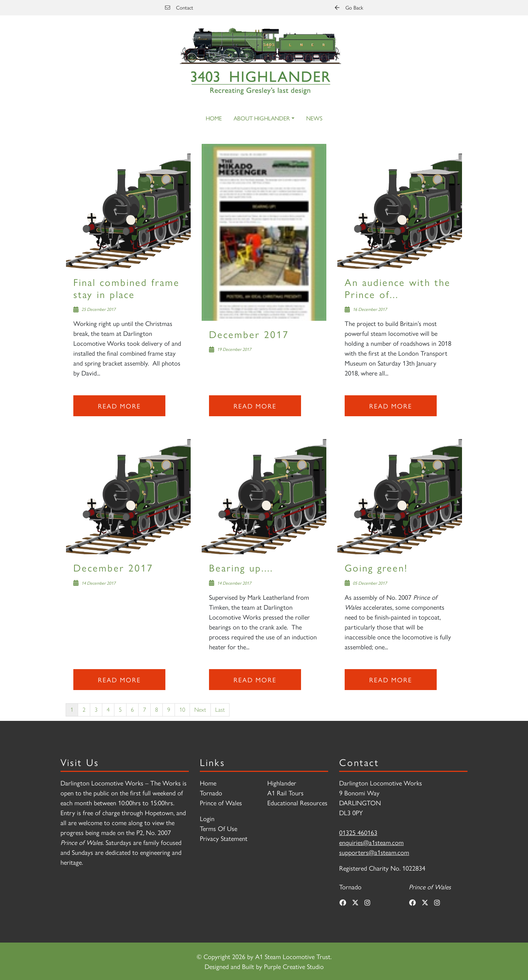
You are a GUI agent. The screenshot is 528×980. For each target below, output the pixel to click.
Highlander (282, 783)
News (314, 118)
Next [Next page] (200, 710)
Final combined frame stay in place (126, 288)
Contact (179, 7)
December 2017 (249, 334)
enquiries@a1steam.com (371, 842)
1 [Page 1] (72, 710)
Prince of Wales (221, 803)
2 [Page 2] (84, 710)
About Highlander (262, 118)
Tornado (211, 793)
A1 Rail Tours (285, 793)
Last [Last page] (220, 710)
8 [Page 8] (157, 710)
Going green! (376, 567)
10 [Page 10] (182, 710)
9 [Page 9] (169, 710)
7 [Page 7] (144, 710)
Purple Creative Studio (294, 966)
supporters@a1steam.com (374, 852)
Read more (119, 406)
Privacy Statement (224, 838)
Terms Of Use (219, 828)
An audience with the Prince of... (398, 288)
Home (214, 118)
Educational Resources (297, 803)
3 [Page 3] (96, 710)
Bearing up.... (241, 567)
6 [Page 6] (132, 710)
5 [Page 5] (120, 710)
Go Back (349, 7)
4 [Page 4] (108, 710)
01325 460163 (358, 832)
